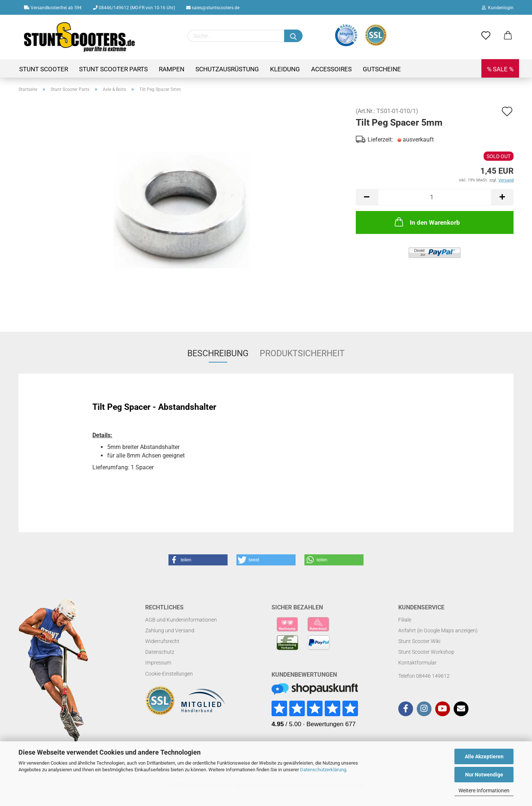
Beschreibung (218, 353)
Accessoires (331, 69)
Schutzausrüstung (227, 69)
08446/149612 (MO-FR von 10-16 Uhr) (134, 8)
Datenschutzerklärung (323, 770)
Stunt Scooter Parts (113, 69)
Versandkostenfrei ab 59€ (53, 8)
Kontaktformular (417, 663)
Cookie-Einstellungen (169, 674)
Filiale (405, 620)
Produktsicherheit (302, 353)
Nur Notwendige (484, 775)
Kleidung (285, 69)
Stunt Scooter (44, 69)
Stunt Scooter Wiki (419, 641)
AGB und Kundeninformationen (181, 620)
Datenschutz (160, 652)
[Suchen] (293, 36)
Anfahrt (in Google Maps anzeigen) (438, 630)
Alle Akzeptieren (484, 756)
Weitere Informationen (484, 790)
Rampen (172, 69)
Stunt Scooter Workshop (426, 652)
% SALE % (500, 69)
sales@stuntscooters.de (213, 8)
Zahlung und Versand (170, 630)
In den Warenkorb (427, 222)
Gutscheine (382, 69)
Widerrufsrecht (162, 641)
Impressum (158, 663)
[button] (198, 560)
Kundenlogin (498, 8)
